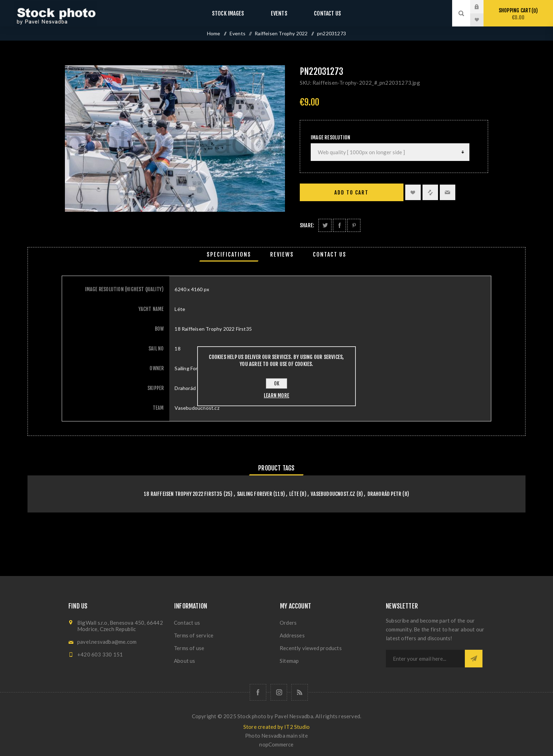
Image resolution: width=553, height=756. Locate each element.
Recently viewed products (311, 648)
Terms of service (194, 635)
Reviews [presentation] (282, 254)
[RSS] (300, 692)
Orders (288, 623)
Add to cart (351, 193)
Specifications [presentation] (229, 254)
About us (185, 661)
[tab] (229, 254)
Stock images (235, 13)
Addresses (292, 635)
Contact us (320, 13)
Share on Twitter (325, 225)
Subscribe (474, 659)
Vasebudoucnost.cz (333, 494)
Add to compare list (430, 192)
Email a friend (448, 192)
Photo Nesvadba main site (276, 736)
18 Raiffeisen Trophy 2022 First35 (183, 494)
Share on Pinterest (354, 225)
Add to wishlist (413, 192)
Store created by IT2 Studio (276, 727)
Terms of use (189, 648)
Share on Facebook (339, 225)
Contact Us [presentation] (330, 254)
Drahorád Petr (385, 494)
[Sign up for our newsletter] (425, 659)
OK (277, 383)
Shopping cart (518, 14)
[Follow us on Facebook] (258, 692)
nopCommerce (276, 744)
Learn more (276, 395)
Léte (294, 494)
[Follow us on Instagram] (279, 692)
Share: (307, 225)
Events (279, 13)
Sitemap (289, 661)
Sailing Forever (255, 494)
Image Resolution (330, 137)
